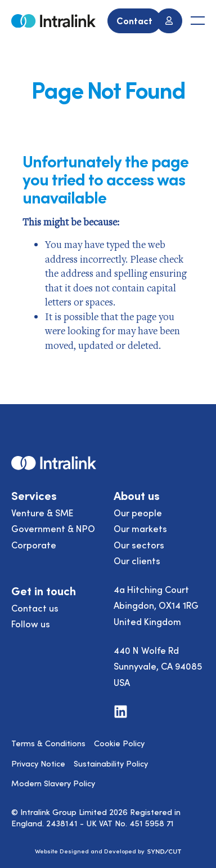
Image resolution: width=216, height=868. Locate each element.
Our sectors (139, 544)
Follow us (31, 623)
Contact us (35, 608)
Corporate (34, 544)
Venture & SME (42, 512)
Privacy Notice (38, 763)
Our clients (137, 560)
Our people (138, 512)
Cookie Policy (119, 743)
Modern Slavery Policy (53, 783)
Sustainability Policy (111, 763)
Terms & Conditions (48, 743)
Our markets (140, 528)
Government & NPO (53, 528)
